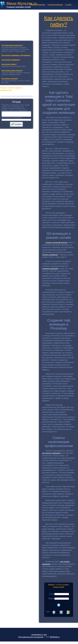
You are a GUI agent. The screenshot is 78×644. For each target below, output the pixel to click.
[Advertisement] (16, 24)
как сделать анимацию (51, 453)
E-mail (52, 594)
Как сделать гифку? (9, 64)
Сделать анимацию (50, 255)
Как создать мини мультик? (12, 71)
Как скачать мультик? (10, 79)
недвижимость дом (39, 635)
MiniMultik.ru (55, 637)
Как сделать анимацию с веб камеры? (16, 55)
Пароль (51, 599)
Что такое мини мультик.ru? (12, 45)
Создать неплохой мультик (56, 243)
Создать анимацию (38, 5)
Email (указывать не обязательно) (12, 119)
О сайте (68, 5)
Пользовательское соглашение (31, 637)
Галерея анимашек (55, 5)
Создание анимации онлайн (19, 7)
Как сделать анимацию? (11, 60)
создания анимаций (50, 269)
